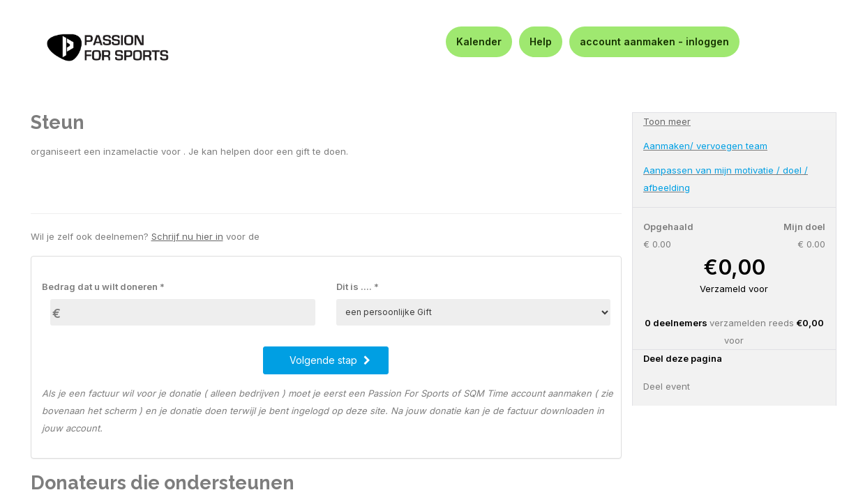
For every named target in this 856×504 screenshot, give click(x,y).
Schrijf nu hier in (187, 236)
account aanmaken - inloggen (654, 41)
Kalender (479, 41)
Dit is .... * (358, 287)
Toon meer (667, 121)
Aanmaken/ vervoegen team (705, 146)
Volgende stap (330, 360)
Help (541, 41)
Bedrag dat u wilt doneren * (103, 287)
